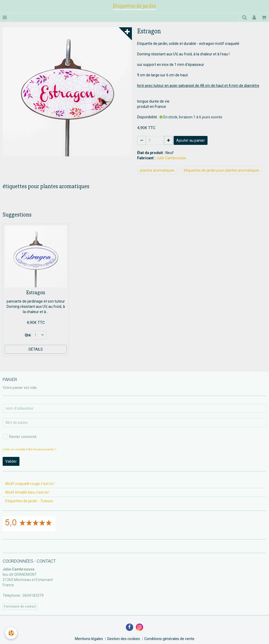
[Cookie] (11, 633)
